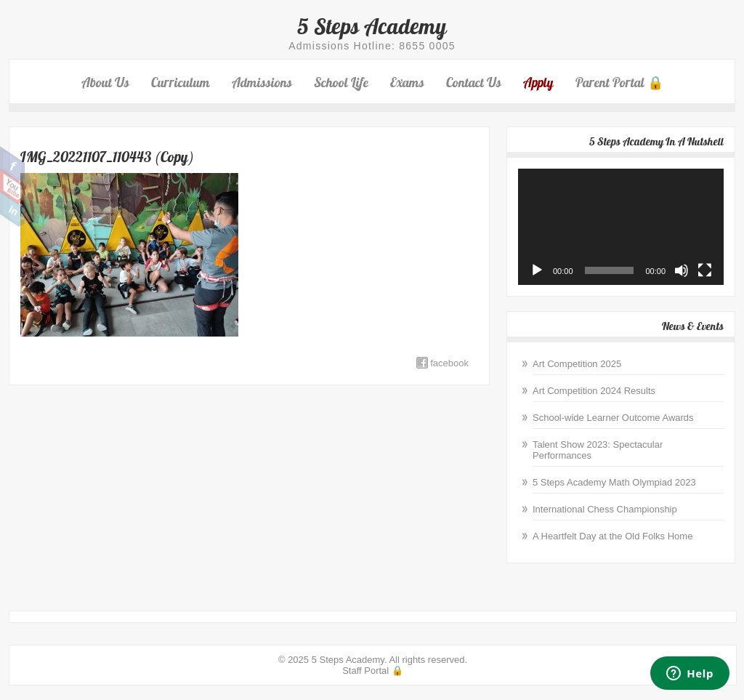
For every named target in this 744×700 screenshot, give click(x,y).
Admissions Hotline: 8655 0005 (372, 46)
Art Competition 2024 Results (594, 391)
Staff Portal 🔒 (373, 671)
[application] (621, 226)
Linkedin (13, 209)
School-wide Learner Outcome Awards (613, 418)
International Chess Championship (605, 509)
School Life (341, 83)
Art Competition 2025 (577, 364)
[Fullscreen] (705, 270)
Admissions (262, 83)
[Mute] (682, 270)
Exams (407, 83)
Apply (538, 83)
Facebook (13, 164)
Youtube (13, 187)
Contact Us (474, 83)
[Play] (537, 270)
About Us (105, 83)
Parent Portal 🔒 (619, 83)
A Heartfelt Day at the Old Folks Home (612, 536)
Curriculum (181, 83)
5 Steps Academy (372, 26)
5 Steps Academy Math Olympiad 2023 (614, 482)
